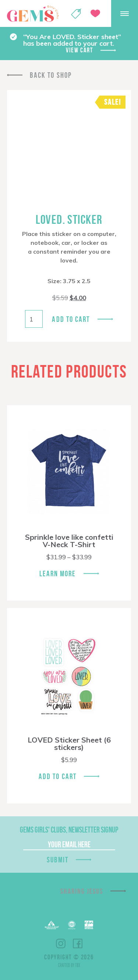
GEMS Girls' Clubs (33, 14)
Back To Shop (51, 75)
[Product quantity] (34, 319)
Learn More (58, 574)
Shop (76, 14)
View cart (79, 50)
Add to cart (71, 319)
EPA (89, 925)
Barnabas (52, 925)
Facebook (78, 943)
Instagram (61, 943)
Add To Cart (58, 776)
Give (95, 13)
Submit (58, 860)
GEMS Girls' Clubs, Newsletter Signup (69, 830)
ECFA (72, 925)
